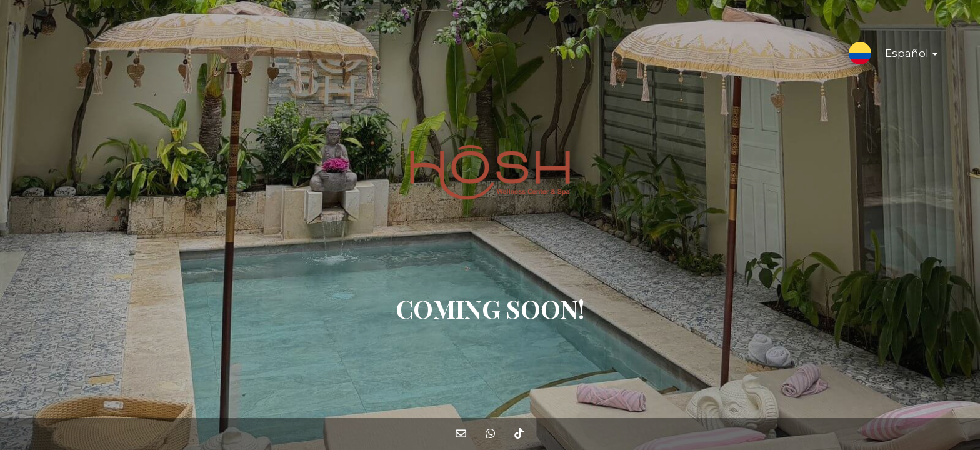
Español (902, 56)
